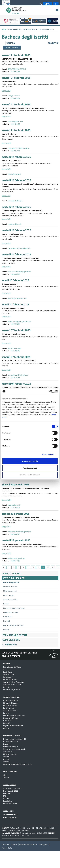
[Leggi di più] (6, 91)
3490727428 (15, 124)
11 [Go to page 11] (9, 567)
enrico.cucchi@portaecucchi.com (20, 322)
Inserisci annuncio (12, 48)
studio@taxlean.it (15, 174)
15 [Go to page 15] (28, 567)
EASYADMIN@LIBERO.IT (17, 69)
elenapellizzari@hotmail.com (18, 375)
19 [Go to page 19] (48, 567)
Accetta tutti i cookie (30, 461)
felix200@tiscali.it (15, 348)
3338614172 (15, 561)
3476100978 (15, 508)
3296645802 (15, 98)
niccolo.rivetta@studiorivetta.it (19, 248)
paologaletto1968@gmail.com (19, 148)
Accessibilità (6, 845)
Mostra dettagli (48, 454)
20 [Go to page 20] (53, 567)
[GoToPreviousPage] (4, 567)
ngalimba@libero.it (15, 224)
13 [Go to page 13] (18, 567)
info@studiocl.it (14, 96)
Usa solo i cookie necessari (30, 475)
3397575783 (15, 377)
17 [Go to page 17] (38, 567)
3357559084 (15, 324)
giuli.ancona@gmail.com (17, 558)
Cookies (15, 845)
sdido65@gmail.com (15, 121)
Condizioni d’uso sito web (28, 845)
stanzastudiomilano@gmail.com (20, 272)
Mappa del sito (7, 848)
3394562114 (15, 151)
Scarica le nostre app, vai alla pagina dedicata (19, 654)
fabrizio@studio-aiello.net (17, 298)
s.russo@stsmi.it (14, 505)
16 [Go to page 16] (33, 567)
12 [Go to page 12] (14, 567)
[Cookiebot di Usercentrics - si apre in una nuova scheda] (48, 391)
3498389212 (15, 351)
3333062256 (15, 72)
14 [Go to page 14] (23, 567)
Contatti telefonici (8, 831)
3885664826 (15, 274)
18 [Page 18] (43, 567)
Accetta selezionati (30, 468)
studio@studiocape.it (16, 201)
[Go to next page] (58, 567)
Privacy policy (44, 845)
